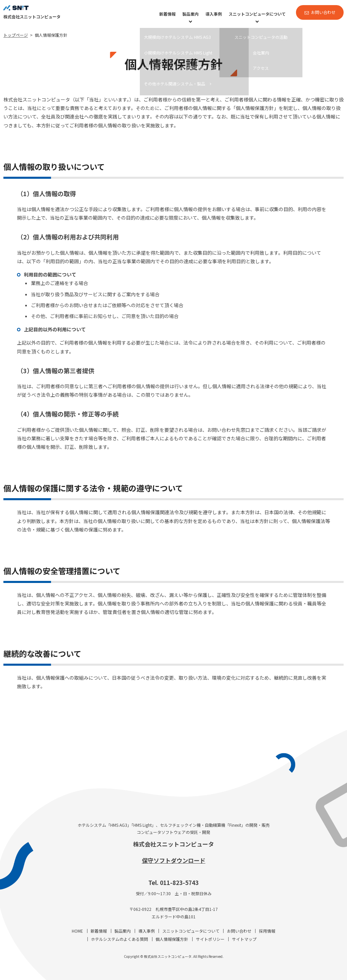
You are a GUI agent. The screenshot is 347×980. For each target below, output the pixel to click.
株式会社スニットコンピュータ (173, 844)
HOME (77, 931)
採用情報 (267, 931)
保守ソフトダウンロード (174, 860)
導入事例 (214, 14)
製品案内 (191, 14)
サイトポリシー (210, 939)
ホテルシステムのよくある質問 (119, 939)
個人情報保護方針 (172, 939)
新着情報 (167, 14)
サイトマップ (244, 939)
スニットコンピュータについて (257, 14)
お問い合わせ (323, 12)
